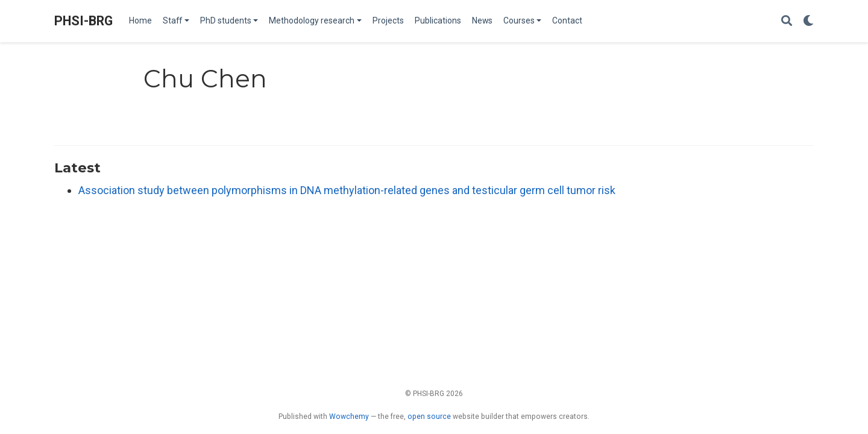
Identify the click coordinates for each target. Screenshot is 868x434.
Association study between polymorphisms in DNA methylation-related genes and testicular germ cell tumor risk (347, 190)
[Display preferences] (808, 21)
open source (429, 417)
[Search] (787, 21)
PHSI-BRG (83, 21)
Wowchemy (349, 417)
